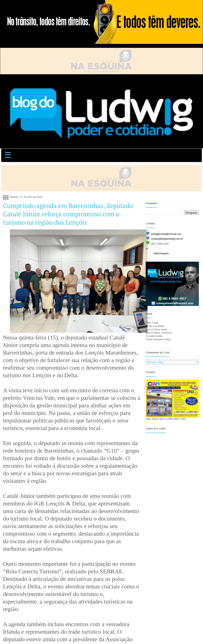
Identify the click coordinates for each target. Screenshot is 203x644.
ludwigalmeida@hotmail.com (166, 234)
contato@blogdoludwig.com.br (167, 239)
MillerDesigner (161, 254)
